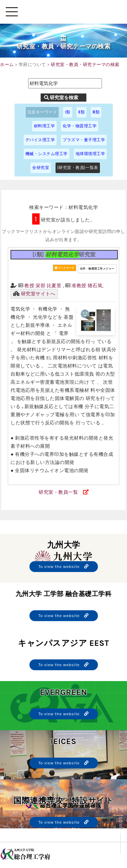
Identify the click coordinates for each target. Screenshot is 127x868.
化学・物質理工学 (80, 126)
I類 (67, 112)
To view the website (63, 566)
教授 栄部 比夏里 (43, 286)
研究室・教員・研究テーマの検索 (85, 65)
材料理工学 (45, 126)
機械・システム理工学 (47, 154)
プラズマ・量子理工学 (84, 140)
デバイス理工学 (40, 140)
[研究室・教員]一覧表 (78, 168)
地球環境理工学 (90, 154)
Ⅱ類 (81, 112)
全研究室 (41, 168)
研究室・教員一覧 (58, 492)
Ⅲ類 (96, 112)
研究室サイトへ (38, 294)
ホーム (7, 65)
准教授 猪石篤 (87, 286)
